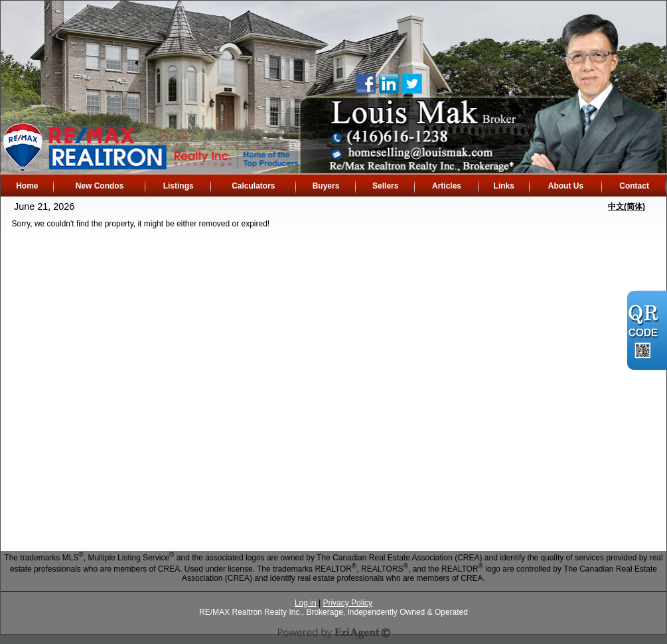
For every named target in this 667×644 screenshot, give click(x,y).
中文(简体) (627, 206)
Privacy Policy (347, 603)
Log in (306, 603)
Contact (634, 186)
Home (27, 186)
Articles (447, 186)
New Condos (100, 186)
